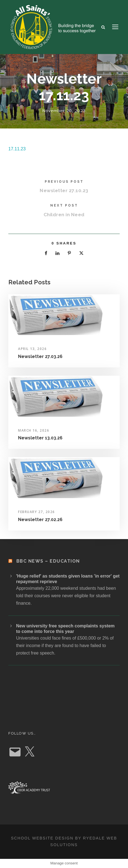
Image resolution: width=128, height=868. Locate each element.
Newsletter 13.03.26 (40, 438)
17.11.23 (17, 149)
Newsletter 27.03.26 (40, 356)
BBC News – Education (48, 561)
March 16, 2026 (34, 430)
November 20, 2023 (64, 110)
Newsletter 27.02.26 (40, 520)
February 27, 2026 (37, 512)
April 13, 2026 (32, 349)
